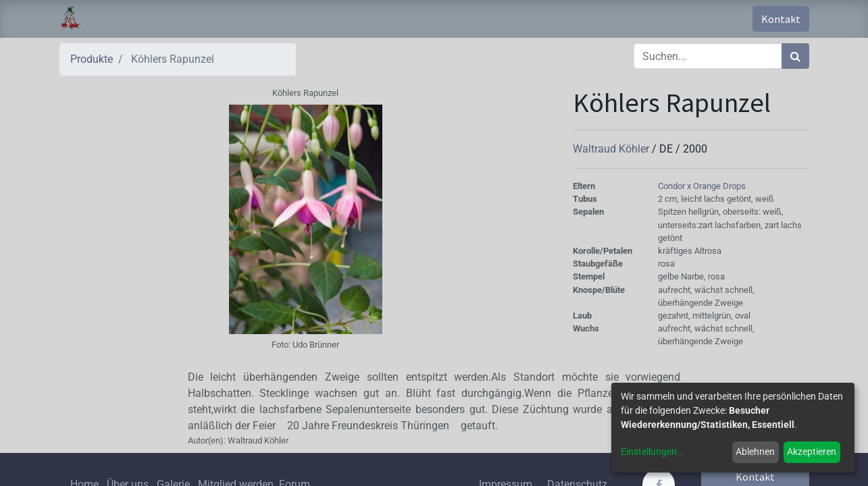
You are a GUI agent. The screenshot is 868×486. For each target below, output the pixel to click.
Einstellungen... (653, 452)
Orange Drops (719, 186)
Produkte (92, 59)
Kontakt (781, 19)
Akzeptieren (812, 452)
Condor (672, 186)
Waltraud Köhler (612, 149)
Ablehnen (755, 452)
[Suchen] (795, 56)
